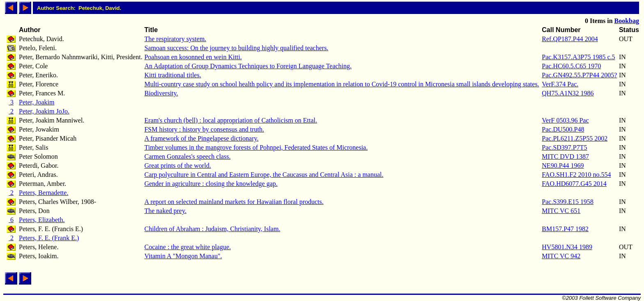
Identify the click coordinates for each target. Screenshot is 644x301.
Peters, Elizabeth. (42, 220)
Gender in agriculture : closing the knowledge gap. (211, 184)
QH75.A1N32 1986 (568, 93)
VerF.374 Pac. (560, 84)
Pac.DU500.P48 (563, 129)
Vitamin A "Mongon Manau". (183, 256)
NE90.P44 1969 (563, 166)
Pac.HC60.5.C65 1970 (571, 66)
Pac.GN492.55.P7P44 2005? (579, 75)
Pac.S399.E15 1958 (568, 202)
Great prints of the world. (177, 166)
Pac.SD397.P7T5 (564, 147)
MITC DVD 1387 (565, 156)
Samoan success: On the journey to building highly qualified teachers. (236, 48)
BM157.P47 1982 (565, 229)
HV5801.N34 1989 (567, 247)
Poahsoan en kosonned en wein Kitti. (193, 57)
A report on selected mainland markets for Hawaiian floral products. (234, 202)
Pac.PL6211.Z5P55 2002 (575, 138)
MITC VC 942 (561, 256)
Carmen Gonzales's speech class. (187, 156)
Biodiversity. (161, 93)
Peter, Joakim (37, 102)
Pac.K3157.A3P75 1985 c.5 (578, 57)
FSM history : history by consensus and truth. (204, 129)
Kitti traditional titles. (172, 75)
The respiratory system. (175, 39)
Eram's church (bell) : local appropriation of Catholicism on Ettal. (231, 120)
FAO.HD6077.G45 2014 (574, 184)
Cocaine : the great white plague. (187, 247)
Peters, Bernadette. (44, 193)
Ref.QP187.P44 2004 (570, 39)
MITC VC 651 (561, 211)
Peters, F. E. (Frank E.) (49, 238)
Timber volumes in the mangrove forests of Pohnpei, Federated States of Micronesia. (256, 147)
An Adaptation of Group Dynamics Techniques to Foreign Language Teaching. (248, 66)
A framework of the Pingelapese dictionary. (201, 138)
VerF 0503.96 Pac (565, 120)
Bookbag (627, 21)
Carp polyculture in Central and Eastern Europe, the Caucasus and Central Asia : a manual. (264, 175)
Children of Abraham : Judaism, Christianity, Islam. (212, 229)
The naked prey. (165, 211)
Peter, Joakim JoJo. (44, 111)
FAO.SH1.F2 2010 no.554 (576, 175)
